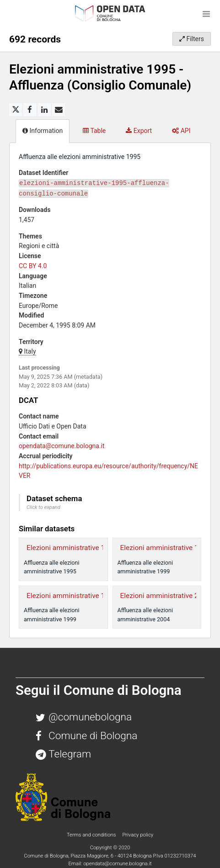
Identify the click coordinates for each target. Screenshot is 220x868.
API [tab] (181, 131)
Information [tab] (43, 131)
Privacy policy (138, 835)
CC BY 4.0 (33, 266)
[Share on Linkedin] (44, 110)
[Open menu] (206, 14)
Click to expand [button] (43, 507)
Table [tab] (94, 131)
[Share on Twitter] (16, 110)
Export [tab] (139, 131)
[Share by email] (59, 110)
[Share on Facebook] (30, 110)
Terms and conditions (92, 835)
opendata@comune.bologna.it (62, 446)
